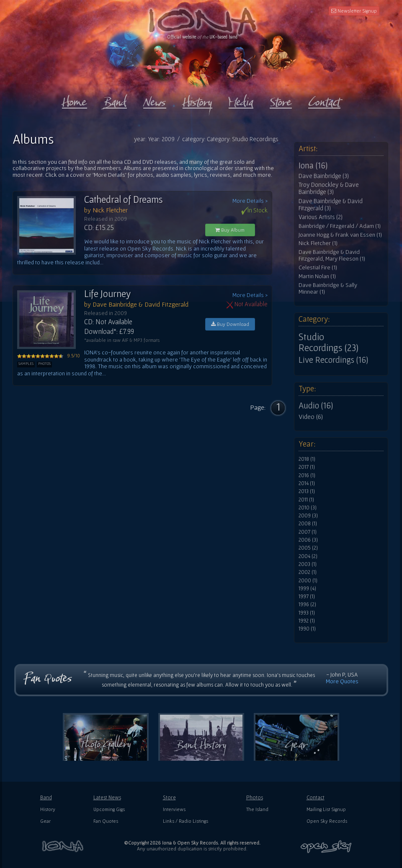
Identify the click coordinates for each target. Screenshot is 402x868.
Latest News (107, 797)
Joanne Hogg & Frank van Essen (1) (340, 235)
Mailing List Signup (326, 809)
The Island (257, 809)
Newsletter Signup (354, 11)
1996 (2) (307, 604)
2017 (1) (307, 467)
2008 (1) (308, 524)
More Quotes (342, 681)
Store (169, 797)
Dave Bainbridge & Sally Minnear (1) (328, 288)
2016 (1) (307, 475)
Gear (45, 821)
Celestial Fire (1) (318, 267)
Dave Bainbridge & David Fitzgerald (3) (331, 205)
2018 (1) (307, 459)
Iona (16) (313, 165)
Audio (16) (316, 406)
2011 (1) (306, 500)
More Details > (250, 201)
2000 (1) (308, 581)
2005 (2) (308, 548)
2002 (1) (308, 572)
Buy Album (230, 230)
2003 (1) (308, 564)
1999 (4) (307, 589)
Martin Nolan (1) (317, 276)
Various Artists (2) (321, 217)
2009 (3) (308, 516)
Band (46, 797)
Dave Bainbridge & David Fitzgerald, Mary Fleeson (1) (332, 255)
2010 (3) (308, 508)
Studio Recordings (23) (329, 342)
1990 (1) (307, 629)
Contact (316, 797)
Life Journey (107, 294)
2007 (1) (308, 532)
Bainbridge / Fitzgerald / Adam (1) (340, 226)
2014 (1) (307, 483)
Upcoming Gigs (109, 809)
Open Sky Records (327, 821)
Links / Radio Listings (186, 821)
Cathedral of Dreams (124, 199)
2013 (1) (307, 491)
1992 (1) (307, 621)
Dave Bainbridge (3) (324, 176)
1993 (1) (307, 613)
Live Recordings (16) (333, 360)
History (48, 809)
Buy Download (230, 324)
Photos (255, 797)
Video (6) (311, 416)
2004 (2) (308, 556)
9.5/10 (49, 356)
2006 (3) (308, 540)
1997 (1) (307, 597)
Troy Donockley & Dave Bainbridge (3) (329, 188)
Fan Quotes (106, 821)
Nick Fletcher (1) (318, 243)
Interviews (174, 809)
